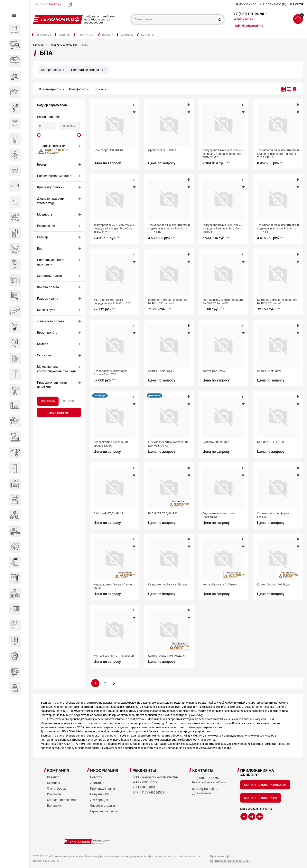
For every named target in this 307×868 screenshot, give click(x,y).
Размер (42, 237)
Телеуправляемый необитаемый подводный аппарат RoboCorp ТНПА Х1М (169, 228)
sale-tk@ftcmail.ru (249, 26)
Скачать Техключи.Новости (265, 785)
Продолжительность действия (52, 385)
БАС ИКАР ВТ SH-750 (270, 442)
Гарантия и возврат (104, 811)
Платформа (43, 35)
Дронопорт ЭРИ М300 (162, 150)
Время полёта (47, 333)
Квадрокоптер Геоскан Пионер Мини (113, 586)
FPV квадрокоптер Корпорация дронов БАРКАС (168, 444)
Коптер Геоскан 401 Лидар (274, 584)
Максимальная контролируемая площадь (56, 369)
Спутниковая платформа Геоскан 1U (273, 515)
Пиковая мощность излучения (51, 262)
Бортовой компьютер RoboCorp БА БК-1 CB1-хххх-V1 (168, 302)
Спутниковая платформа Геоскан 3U (219, 515)
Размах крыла (48, 299)
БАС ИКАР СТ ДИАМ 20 (163, 513)
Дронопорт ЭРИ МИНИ (108, 150)
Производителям (102, 789)
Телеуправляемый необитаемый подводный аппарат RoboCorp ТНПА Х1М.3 (223, 154)
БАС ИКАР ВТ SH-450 (216, 442)
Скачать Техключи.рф (261, 798)
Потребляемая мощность (56, 176)
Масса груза (46, 310)
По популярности (50, 89)
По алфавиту (77, 89)
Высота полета (48, 287)
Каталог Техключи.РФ (63, 45)
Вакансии (54, 806)
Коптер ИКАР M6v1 (269, 371)
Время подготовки (51, 187)
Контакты (148, 35)
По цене (99, 89)
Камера (43, 344)
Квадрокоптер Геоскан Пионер (168, 584)
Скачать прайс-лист (62, 800)
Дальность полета (51, 321)
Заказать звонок (243, 19)
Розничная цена (49, 117)
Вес (40, 249)
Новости (108, 35)
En (69, 4)
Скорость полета (49, 276)
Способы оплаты (102, 806)
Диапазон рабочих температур (51, 201)
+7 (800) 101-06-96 (249, 16)
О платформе (57, 789)
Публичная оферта (222, 856)
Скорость (44, 355)
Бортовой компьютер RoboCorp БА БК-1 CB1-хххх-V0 (223, 302)
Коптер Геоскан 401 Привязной (114, 656)
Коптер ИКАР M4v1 (215, 371)
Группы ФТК (51, 861)
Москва (54, 4)
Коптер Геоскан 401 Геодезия (167, 656)
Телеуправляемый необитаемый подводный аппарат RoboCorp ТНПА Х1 (278, 228)
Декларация (100, 395)
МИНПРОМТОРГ (49, 149)
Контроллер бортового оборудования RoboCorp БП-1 (113, 302)
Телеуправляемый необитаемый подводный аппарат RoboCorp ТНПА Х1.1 (223, 228)
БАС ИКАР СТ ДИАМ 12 (108, 513)
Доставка (127, 35)
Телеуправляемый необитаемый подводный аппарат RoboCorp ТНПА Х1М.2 (278, 154)
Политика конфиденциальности (231, 861)
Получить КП (86, 35)
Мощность (45, 214)
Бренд (42, 164)
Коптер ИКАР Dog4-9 (161, 371)
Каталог (53, 777)
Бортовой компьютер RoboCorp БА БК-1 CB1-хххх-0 (277, 302)
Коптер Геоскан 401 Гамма (220, 584)
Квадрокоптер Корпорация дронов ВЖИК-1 (111, 444)
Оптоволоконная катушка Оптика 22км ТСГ (111, 373)
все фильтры (59, 413)
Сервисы (64, 35)
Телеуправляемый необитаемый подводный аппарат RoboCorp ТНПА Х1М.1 (114, 228)
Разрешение (46, 226)
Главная (38, 45)
